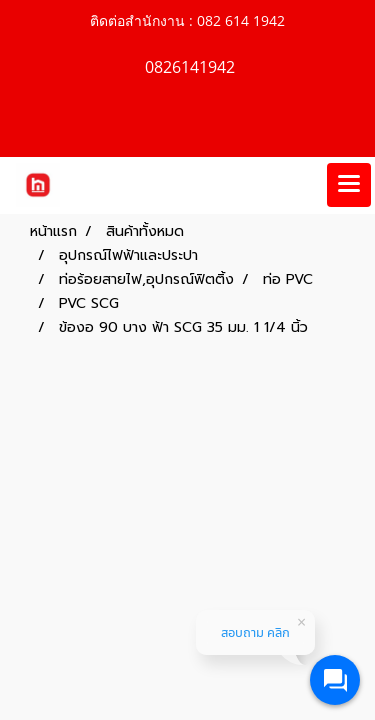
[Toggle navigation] (349, 185)
